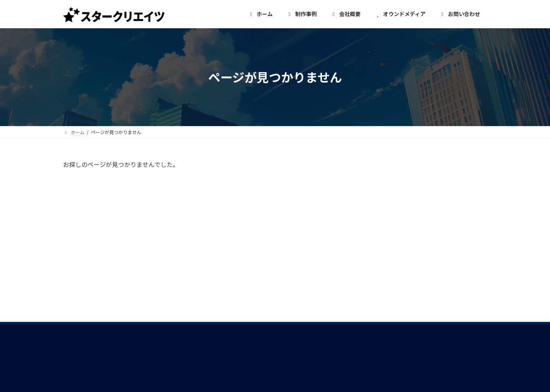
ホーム (226, 235)
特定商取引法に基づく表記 (399, 338)
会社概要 (230, 249)
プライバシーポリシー (393, 324)
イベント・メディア (245, 306)
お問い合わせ (381, 296)
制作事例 (230, 277)
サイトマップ (381, 352)
